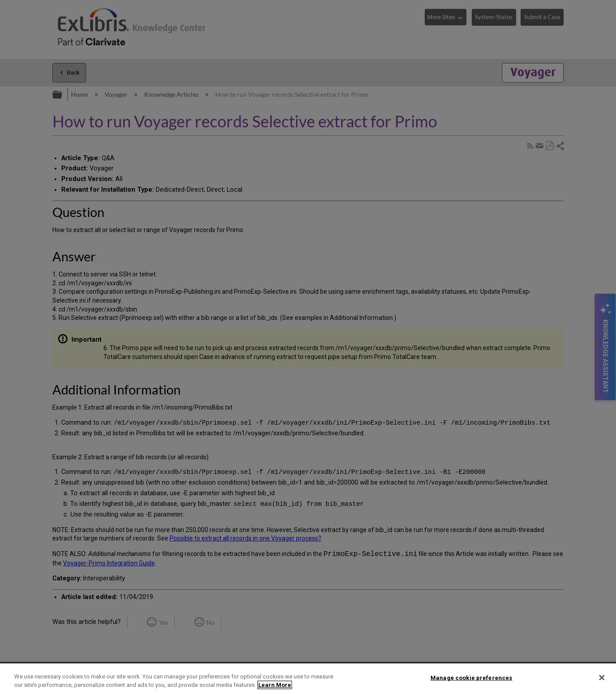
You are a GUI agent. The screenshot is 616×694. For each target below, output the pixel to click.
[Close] (602, 678)
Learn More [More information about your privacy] (275, 685)
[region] (308, 679)
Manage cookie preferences (471, 678)
